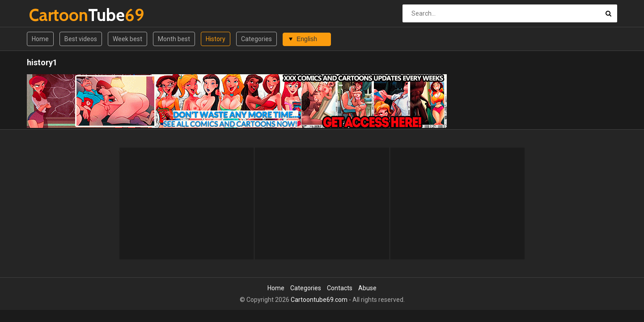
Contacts (340, 288)
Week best (127, 39)
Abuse (367, 288)
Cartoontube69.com (319, 300)
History (216, 39)
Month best (174, 39)
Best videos (81, 39)
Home (40, 39)
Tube (53, 15)
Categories (256, 39)
